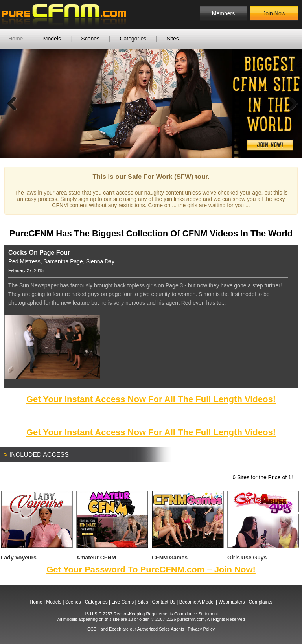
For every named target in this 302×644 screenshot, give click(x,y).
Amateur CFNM (112, 526)
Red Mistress (24, 261)
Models (52, 39)
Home (16, 39)
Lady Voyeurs (36, 526)
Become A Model (197, 602)
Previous (12, 103)
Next (290, 103)
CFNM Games (187, 526)
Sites (173, 39)
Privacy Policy (201, 629)
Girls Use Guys (263, 526)
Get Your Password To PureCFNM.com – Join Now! (151, 569)
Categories (133, 39)
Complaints (260, 602)
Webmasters (231, 602)
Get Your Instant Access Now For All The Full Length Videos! (151, 399)
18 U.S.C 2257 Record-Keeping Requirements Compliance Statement (151, 614)
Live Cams (123, 602)
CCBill (93, 629)
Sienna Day (100, 261)
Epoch (115, 629)
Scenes (90, 39)
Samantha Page (63, 261)
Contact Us (163, 602)
